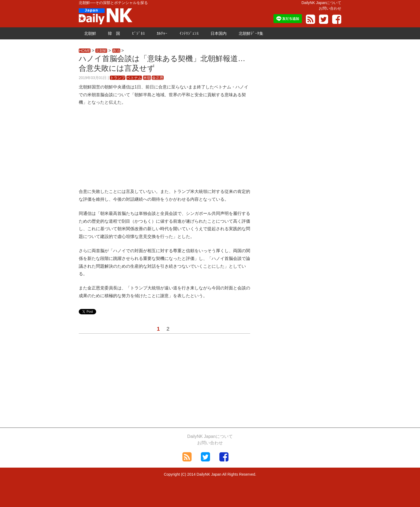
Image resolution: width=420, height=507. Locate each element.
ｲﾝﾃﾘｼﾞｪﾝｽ (189, 33)
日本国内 (219, 33)
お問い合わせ (330, 8)
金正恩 (158, 78)
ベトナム (134, 78)
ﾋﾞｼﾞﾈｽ (138, 33)
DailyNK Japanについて (321, 3)
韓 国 (114, 33)
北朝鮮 (90, 33)
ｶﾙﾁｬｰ (162, 33)
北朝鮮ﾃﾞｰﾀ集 (251, 33)
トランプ (118, 78)
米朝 (147, 78)
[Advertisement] (164, 150)
